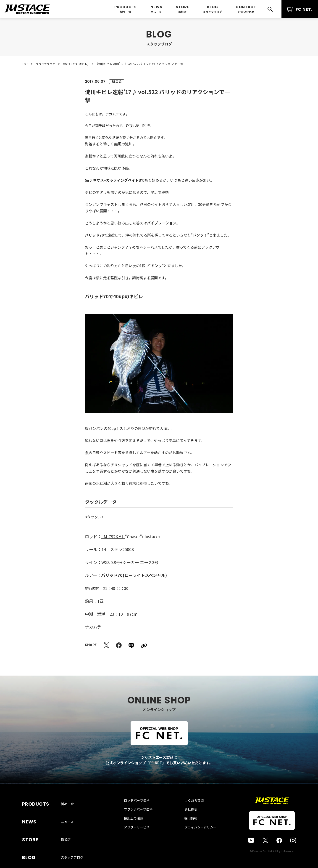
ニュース (156, 12)
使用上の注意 (138, 828)
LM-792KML (113, 536)
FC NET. (300, 9)
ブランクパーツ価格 (143, 819)
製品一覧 (126, 12)
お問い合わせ (246, 12)
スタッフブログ (212, 12)
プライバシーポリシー (196, 836)
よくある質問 (189, 810)
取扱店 (182, 12)
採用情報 (186, 828)
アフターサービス (141, 836)
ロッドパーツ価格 (141, 810)
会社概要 (186, 819)
